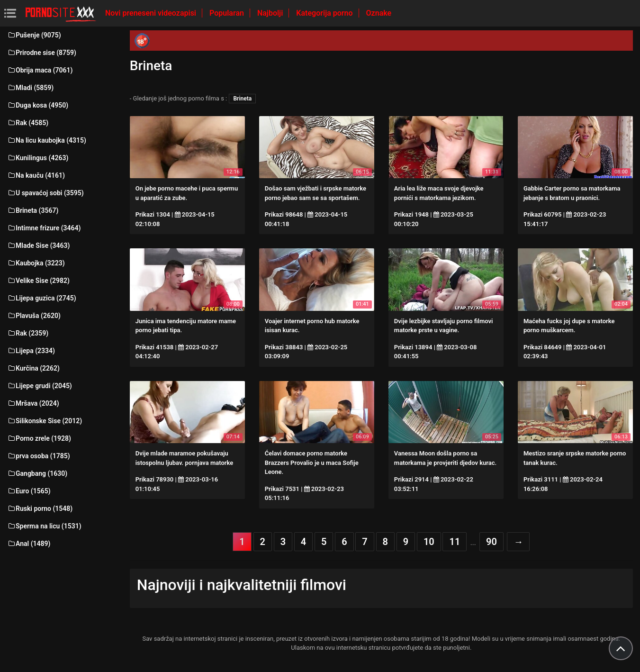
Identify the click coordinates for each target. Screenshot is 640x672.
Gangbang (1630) (37, 473)
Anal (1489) (29, 544)
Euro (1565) (29, 491)
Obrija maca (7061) (40, 70)
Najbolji (271, 13)
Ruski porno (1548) (40, 509)
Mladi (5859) (30, 88)
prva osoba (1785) (39, 456)
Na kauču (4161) (36, 175)
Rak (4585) (28, 123)
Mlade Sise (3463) (38, 245)
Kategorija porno (325, 13)
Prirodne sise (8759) (42, 53)
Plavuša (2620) (34, 316)
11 (455, 542)
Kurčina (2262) (33, 368)
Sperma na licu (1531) (44, 526)
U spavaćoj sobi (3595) (45, 193)
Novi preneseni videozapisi (152, 13)
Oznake (379, 13)
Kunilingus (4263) (38, 158)
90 (491, 542)
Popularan (228, 13)
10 (429, 542)
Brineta (242, 99)
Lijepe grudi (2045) (40, 386)
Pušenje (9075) (34, 35)
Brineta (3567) (33, 210)
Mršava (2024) (33, 403)
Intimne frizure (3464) (44, 228)
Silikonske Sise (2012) (45, 421)
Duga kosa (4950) (38, 105)
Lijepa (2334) (31, 351)
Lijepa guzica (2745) (42, 298)
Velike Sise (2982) (38, 281)
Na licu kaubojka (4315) (47, 140)
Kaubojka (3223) (36, 263)
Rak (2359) (28, 333)
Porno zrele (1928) (39, 438)
